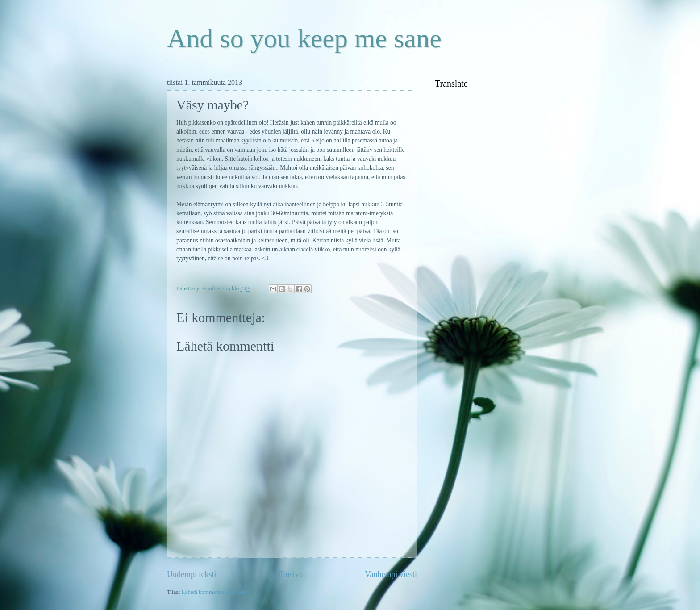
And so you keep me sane (304, 38)
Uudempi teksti (192, 574)
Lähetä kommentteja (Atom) (215, 592)
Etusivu (290, 574)
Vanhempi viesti (391, 574)
